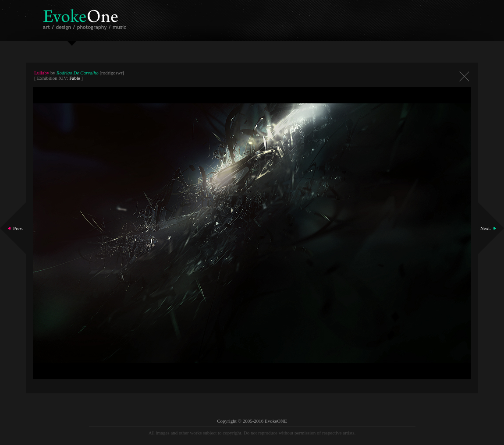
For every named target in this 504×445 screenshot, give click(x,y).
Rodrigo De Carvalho (78, 73)
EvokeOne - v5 (86, 17)
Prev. (18, 228)
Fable (75, 78)
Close (464, 76)
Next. (486, 228)
